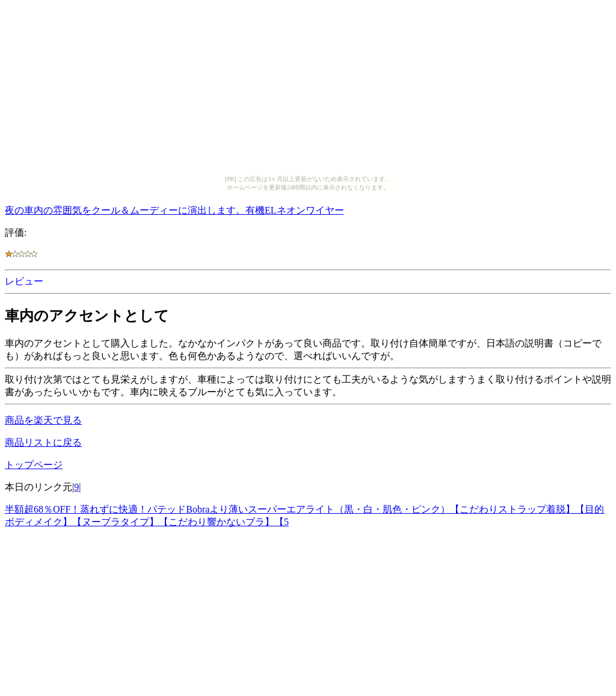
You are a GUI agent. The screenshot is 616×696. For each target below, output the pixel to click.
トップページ (34, 465)
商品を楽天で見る (43, 420)
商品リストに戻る (43, 442)
